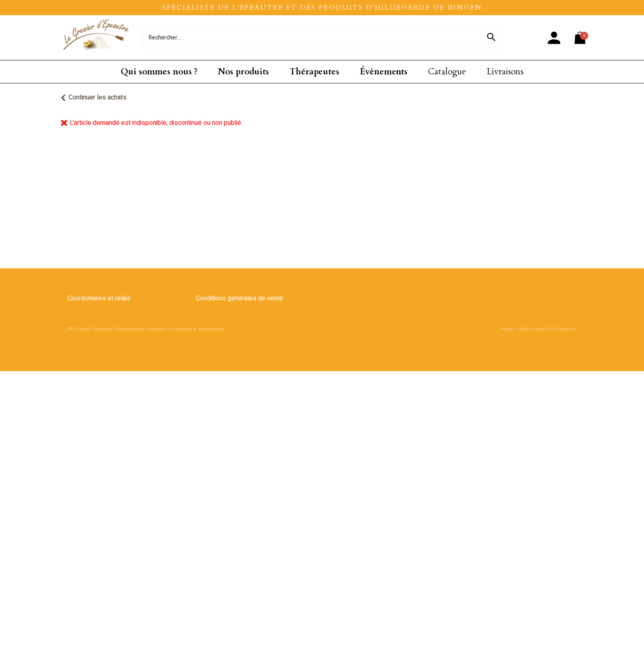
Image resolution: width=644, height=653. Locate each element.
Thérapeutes (314, 72)
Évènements (384, 72)
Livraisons (505, 72)
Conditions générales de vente (239, 298)
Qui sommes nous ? (159, 72)
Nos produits (244, 72)
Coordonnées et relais (99, 298)
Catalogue (447, 72)
